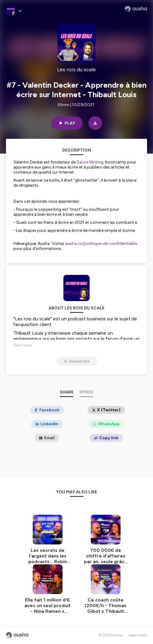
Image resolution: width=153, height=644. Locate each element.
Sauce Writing (90, 162)
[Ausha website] (136, 9)
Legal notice (138, 635)
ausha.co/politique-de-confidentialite (101, 244)
